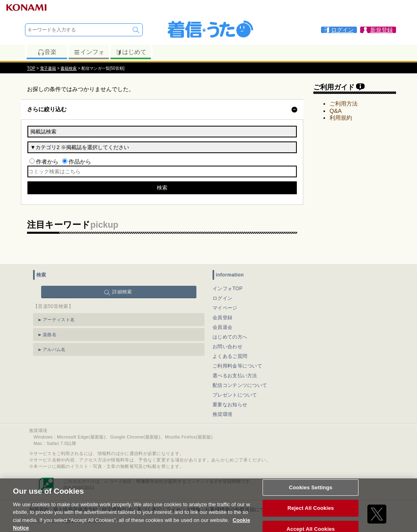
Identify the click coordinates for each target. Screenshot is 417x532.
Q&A (336, 111)
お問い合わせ (227, 347)
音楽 (47, 52)
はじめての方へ (230, 337)
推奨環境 (222, 414)
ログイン (222, 298)
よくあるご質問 (230, 356)
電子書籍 (48, 68)
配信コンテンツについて (240, 385)
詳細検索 (122, 292)
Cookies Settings (311, 492)
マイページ (225, 308)
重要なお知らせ (230, 405)
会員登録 (222, 318)
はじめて (131, 52)
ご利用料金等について (237, 366)
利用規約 (341, 118)
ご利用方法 (344, 104)
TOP (31, 68)
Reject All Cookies (311, 513)
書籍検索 (69, 68)
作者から (47, 162)
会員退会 (222, 327)
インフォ (89, 52)
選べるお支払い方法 (235, 376)
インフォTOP (228, 289)
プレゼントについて (235, 395)
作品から (80, 162)
